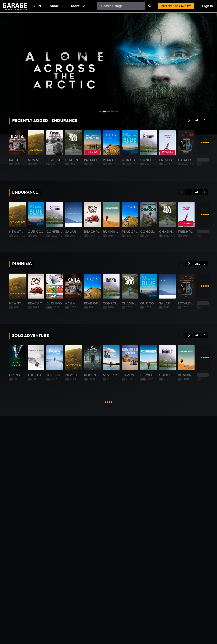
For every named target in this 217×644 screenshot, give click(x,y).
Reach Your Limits (75, 443)
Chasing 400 (169, 207)
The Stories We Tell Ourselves (86, 561)
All (201, 120)
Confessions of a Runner (132, 325)
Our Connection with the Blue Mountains (97, 325)
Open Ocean (20, 561)
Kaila (14, 207)
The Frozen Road (124, 561)
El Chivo (116, 443)
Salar (164, 325)
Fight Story (119, 207)
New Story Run (72, 207)
